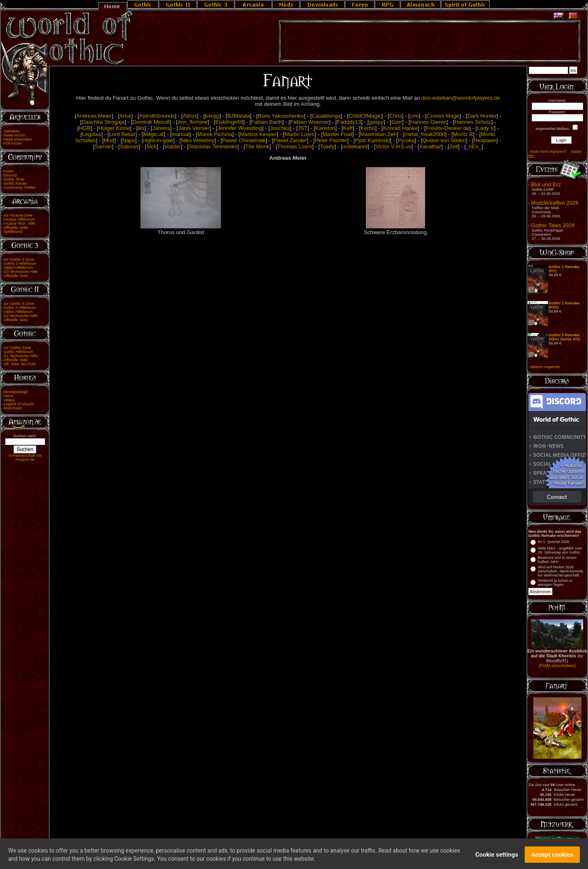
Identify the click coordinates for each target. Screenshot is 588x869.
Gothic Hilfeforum (18, 352)
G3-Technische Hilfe (21, 272)
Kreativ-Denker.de (447, 128)
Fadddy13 (349, 122)
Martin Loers (300, 134)
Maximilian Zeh (379, 134)
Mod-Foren (13, 408)
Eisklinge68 (229, 122)
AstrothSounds (157, 116)
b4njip (212, 116)
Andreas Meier (94, 116)
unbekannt (355, 146)
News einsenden (18, 139)
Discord (10, 175)
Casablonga (326, 116)
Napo (129, 140)
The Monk (257, 146)
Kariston (325, 128)
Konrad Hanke (400, 128)
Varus (9, 396)
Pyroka (406, 140)
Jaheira (161, 128)
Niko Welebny (198, 140)
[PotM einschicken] (557, 666)
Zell (453, 146)
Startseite (12, 131)
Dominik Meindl (151, 122)
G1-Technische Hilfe (21, 356)
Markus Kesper (258, 134)
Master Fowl (337, 134)
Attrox (190, 116)
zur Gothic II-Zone (19, 304)
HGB (85, 128)
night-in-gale (158, 140)
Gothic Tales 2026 (553, 225)
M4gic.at (154, 134)
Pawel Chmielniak (244, 140)
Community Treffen (20, 188)
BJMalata (238, 116)
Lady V (486, 128)
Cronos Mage (443, 116)
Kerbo (368, 128)
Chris (395, 116)
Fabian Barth (267, 122)
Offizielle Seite (16, 228)
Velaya (9, 400)
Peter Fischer (331, 140)
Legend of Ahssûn (19, 404)
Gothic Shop (14, 179)
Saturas (129, 146)
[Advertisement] (430, 41)
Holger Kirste (114, 128)
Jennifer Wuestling (239, 128)
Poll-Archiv (13, 143)
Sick (151, 146)
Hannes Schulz (473, 122)
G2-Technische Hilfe (21, 316)
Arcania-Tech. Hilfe (19, 223)
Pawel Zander (290, 140)
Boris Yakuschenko (281, 116)
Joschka (280, 128)
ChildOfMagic (365, 116)
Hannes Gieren (428, 122)
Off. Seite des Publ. (20, 364)
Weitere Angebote (545, 367)
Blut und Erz (546, 184)
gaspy (376, 122)
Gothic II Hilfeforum (20, 308)
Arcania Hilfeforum (19, 219)
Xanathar (430, 146)
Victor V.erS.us (393, 146)
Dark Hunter (482, 116)
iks (141, 128)
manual (180, 134)
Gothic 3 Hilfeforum (20, 264)
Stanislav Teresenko (213, 146)
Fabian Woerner (309, 122)
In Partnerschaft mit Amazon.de (25, 458)
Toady (327, 146)
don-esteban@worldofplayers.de (461, 98)
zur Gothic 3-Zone (19, 259)
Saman (103, 146)
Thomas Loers (295, 146)
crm (414, 116)
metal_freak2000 (425, 134)
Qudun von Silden (444, 140)
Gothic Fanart (15, 183)
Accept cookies (552, 859)
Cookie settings (497, 859)
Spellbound (13, 232)
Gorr (397, 122)
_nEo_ (474, 146)
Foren (9, 171)
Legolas (92, 134)
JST (303, 128)
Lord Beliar (122, 134)
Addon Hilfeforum (18, 268)
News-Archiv (14, 135)
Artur (126, 116)
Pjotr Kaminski (372, 140)
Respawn (485, 140)
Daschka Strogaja (103, 122)
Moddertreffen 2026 (555, 203)
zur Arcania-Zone (18, 215)
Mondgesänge (16, 392)
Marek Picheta (215, 134)
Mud (109, 140)
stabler (173, 146)
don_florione (193, 122)
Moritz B (463, 134)
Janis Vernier (194, 128)
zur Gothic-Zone (17, 348)
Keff (348, 128)
